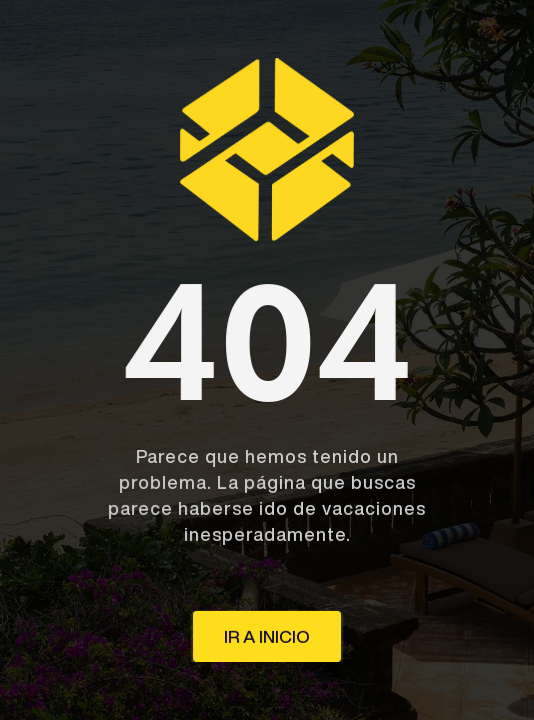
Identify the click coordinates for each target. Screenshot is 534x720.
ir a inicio (267, 636)
